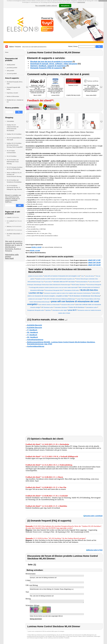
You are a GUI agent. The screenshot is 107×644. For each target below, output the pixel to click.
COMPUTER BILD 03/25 (73, 95)
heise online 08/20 (91, 95)
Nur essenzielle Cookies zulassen (46, 6)
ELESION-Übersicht (35, 325)
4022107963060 (49, 247)
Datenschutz (81, 2)
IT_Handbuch (32, 330)
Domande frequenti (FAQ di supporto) (46, 68)
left (27, 121)
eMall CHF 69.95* (94, 265)
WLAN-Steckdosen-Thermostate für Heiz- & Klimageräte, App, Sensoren (14, 187)
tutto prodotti (10, 71)
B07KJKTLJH (58, 247)
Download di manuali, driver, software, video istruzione (54, 64)
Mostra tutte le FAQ (95, 550)
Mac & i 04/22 (37, 95)
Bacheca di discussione (13, 96)
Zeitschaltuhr (10, 121)
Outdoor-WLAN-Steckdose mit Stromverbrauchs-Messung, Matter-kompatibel (15, 145)
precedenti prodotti (12, 68)
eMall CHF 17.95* (94, 260)
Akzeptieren (65, 6)
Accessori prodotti (12, 74)
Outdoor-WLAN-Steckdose (14, 134)
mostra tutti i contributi (94, 516)
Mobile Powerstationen (14, 230)
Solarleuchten (13, 217)
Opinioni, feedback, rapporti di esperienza (48, 66)
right (101, 121)
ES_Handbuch (33, 332)
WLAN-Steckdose (12, 156)
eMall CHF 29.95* (94, 263)
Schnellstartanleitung (35, 340)
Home (70, 46)
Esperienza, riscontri (12, 93)
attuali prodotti (11, 65)
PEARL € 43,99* (36, 247)
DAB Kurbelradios (14, 226)
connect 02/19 (55, 95)
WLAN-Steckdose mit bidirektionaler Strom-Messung (13, 162)
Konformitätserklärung (36, 346)
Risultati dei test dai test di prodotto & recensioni (51, 62)
